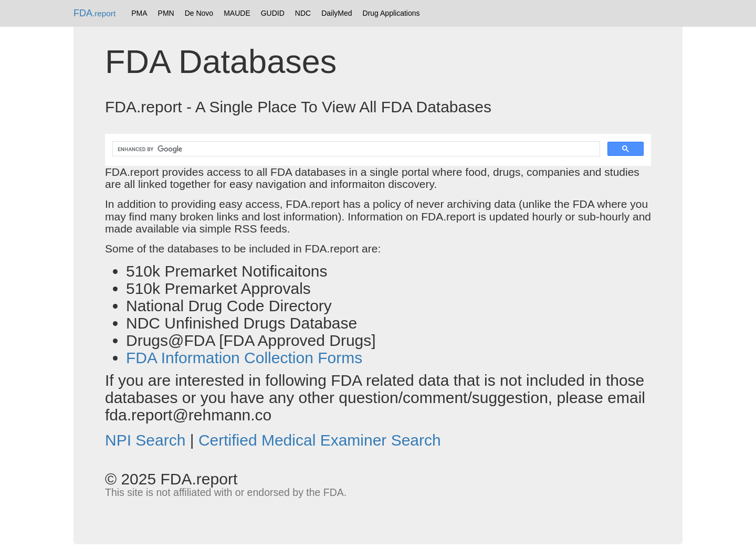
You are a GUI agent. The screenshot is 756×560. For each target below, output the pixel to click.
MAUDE (237, 13)
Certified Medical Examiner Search (320, 440)
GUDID (273, 13)
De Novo (199, 13)
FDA (94, 13)
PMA (139, 13)
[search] (355, 149)
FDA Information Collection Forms (244, 358)
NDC (303, 13)
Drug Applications (391, 13)
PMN (166, 13)
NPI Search (145, 440)
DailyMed (337, 13)
